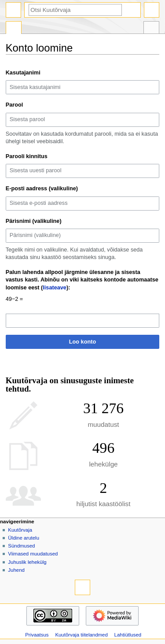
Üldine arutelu (24, 538)
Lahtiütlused (128, 635)
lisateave (55, 288)
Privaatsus (37, 635)
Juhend (16, 570)
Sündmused (21, 546)
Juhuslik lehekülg (27, 562)
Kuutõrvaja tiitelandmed (81, 635)
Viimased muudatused (33, 554)
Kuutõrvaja (20, 530)
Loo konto (82, 342)
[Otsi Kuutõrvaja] (75, 10)
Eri (14, 29)
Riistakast (151, 29)
